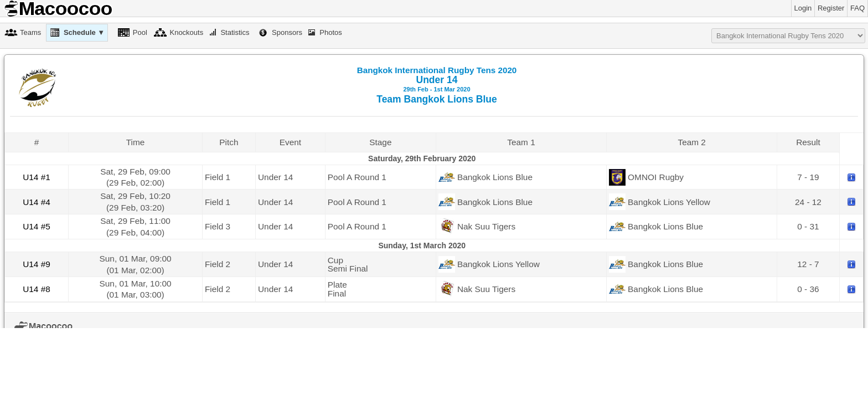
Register (831, 8)
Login (803, 8)
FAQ (857, 8)
